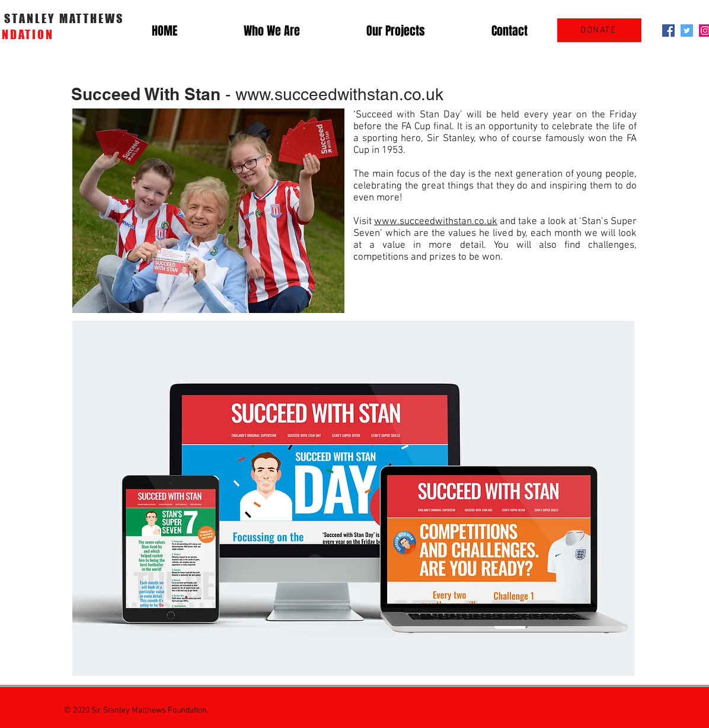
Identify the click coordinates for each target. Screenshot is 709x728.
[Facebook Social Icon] (668, 31)
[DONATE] (599, 30)
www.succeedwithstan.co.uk (339, 94)
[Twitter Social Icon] (687, 31)
